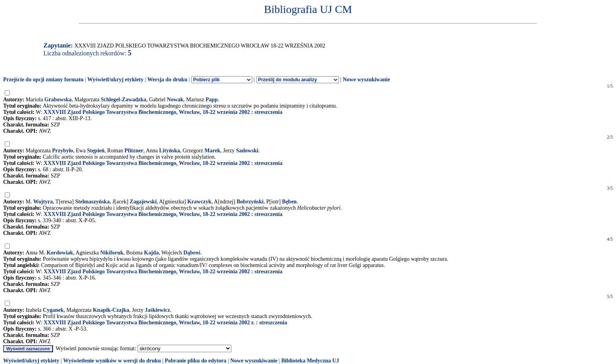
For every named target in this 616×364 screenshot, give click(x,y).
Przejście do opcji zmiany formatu (43, 80)
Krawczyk (199, 202)
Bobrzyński (250, 202)
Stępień (95, 151)
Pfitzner (134, 151)
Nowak (175, 100)
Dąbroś (192, 253)
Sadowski (247, 151)
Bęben (289, 202)
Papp (212, 100)
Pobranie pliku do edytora (195, 361)
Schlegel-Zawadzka (123, 100)
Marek (213, 151)
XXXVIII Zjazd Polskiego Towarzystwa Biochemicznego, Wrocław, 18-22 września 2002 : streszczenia (163, 112)
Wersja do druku (167, 80)
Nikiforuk (112, 253)
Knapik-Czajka (111, 310)
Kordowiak (60, 253)
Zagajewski (143, 202)
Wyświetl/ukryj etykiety (115, 80)
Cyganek (53, 310)
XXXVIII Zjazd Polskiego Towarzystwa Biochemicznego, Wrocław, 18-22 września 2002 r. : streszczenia (165, 323)
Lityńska (170, 151)
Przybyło (62, 151)
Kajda (151, 253)
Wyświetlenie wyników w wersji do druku (112, 361)
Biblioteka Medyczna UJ (310, 361)
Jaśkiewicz (158, 310)
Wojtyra (43, 202)
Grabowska (58, 100)
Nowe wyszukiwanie (366, 80)
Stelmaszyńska (92, 202)
